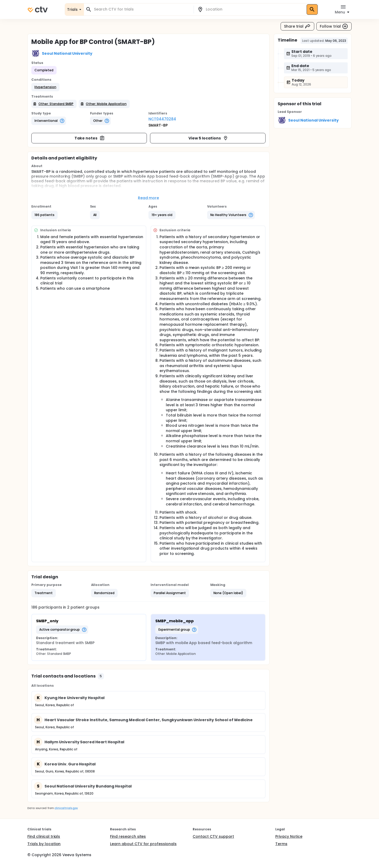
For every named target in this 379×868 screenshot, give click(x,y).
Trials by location (44, 844)
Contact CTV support (213, 836)
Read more (149, 198)
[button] (45, 87)
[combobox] (142, 9)
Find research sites (128, 836)
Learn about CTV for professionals (143, 844)
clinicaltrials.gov (66, 808)
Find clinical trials (44, 836)
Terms (281, 844)
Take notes (90, 138)
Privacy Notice (289, 836)
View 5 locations (208, 138)
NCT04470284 (162, 119)
